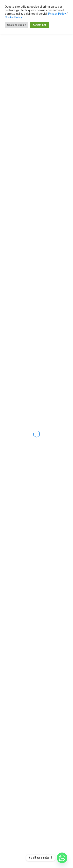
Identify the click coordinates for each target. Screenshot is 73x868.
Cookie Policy (13, 17)
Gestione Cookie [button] (17, 25)
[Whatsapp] (62, 858)
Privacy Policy (57, 14)
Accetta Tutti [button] (40, 25)
